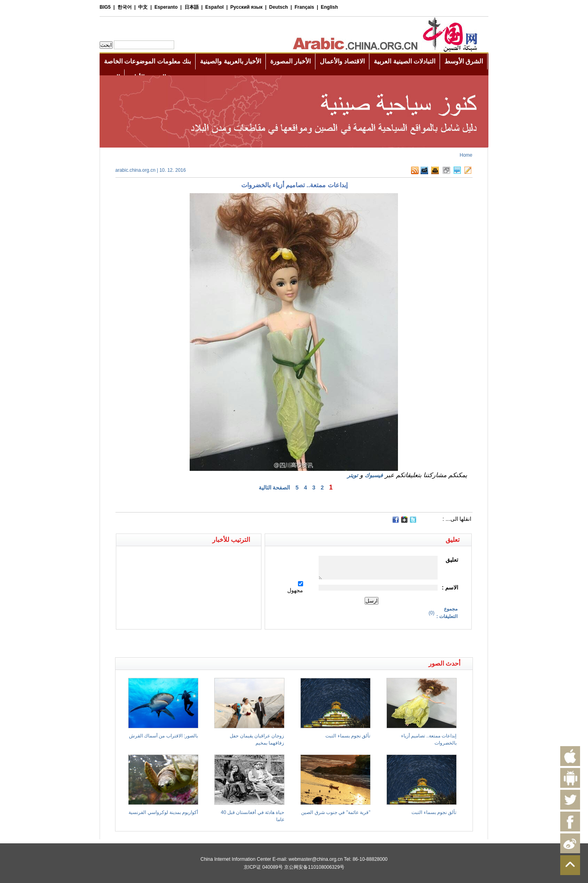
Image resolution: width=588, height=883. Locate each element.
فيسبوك (374, 475)
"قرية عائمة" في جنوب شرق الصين (336, 812)
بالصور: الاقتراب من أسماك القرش (164, 736)
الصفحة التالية (275, 488)
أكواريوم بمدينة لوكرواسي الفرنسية (163, 812)
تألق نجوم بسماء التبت (348, 736)
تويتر (353, 475)
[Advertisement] (205, 643)
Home (466, 155)
